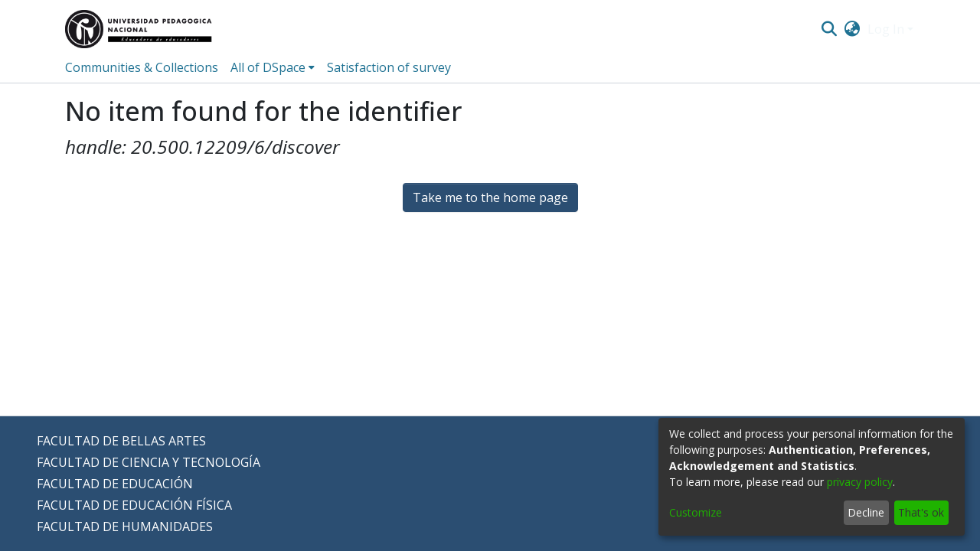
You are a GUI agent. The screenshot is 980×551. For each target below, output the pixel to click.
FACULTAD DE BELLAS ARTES (121, 441)
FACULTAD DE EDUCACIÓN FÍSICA (134, 505)
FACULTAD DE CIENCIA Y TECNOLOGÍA (149, 462)
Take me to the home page (490, 197)
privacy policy (860, 482)
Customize (696, 512)
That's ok (921, 512)
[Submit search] (829, 29)
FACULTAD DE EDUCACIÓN (115, 484)
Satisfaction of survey (389, 67)
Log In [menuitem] (886, 29)
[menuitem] (853, 29)
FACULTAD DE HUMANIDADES (125, 527)
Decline (866, 512)
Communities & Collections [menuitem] (142, 67)
